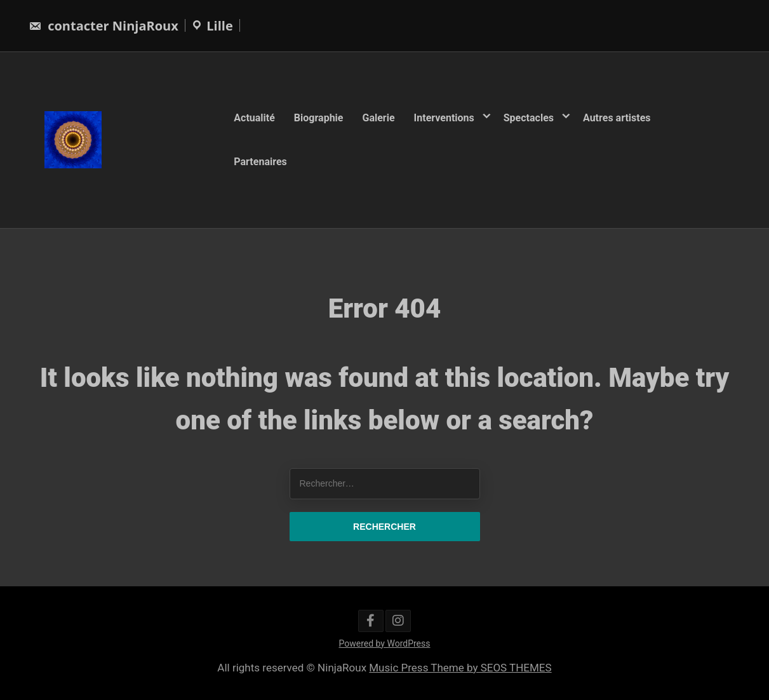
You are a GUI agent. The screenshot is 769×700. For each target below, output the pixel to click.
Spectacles (529, 118)
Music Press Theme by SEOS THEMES (460, 668)
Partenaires (260, 161)
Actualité (254, 118)
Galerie (378, 118)
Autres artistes (617, 118)
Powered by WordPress (385, 643)
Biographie (319, 118)
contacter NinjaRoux (104, 26)
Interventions (444, 118)
